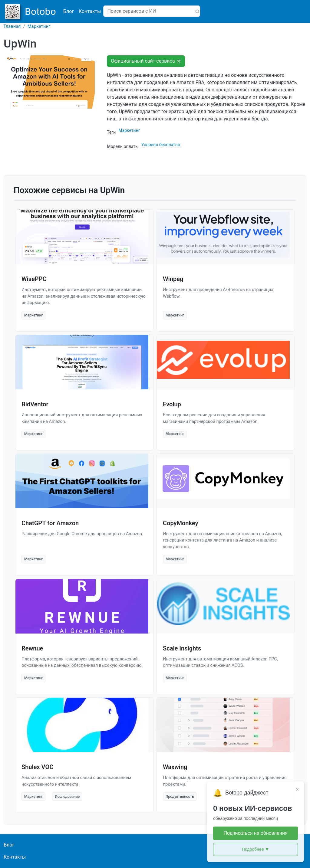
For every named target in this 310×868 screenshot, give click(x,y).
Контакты (90, 11)
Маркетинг (39, 26)
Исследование (67, 797)
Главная (12, 26)
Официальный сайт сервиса (146, 61)
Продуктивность (180, 797)
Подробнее (256, 849)
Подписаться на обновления (255, 833)
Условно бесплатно (161, 145)
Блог (69, 11)
